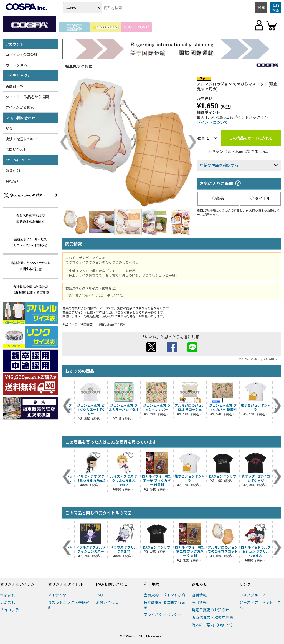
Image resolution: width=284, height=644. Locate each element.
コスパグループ (253, 595)
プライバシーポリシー (163, 614)
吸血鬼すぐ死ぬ (79, 66)
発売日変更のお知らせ (211, 610)
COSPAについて (18, 160)
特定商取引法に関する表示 (164, 605)
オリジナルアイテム (17, 584)
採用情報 (199, 602)
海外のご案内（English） (213, 625)
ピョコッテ (9, 610)
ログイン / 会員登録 (21, 55)
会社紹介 (13, 181)
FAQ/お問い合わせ (20, 118)
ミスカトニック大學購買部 (69, 605)
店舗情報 (199, 595)
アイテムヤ (57, 595)
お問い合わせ (16, 149)
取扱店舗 (13, 171)
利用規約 (151, 584)
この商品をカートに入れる (251, 138)
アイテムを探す (18, 76)
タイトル (260, 198)
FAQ (9, 128)
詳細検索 (276, 8)
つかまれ (8, 602)
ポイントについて (212, 122)
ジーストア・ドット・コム (260, 605)
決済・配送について (22, 139)
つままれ (8, 595)
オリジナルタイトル (65, 584)
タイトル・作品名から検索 (27, 97)
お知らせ (199, 584)
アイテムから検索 (20, 107)
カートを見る (16, 65)
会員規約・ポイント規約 (164, 595)
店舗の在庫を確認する (219, 165)
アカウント (15, 44)
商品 (218, 198)
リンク (245, 584)
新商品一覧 (15, 86)
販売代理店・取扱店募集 (212, 617)
